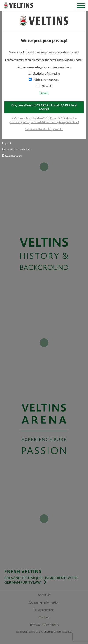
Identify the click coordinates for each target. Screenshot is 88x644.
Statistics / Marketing (44, 74)
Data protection (12, 156)
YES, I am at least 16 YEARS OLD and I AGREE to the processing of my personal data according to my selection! (44, 120)
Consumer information (16, 149)
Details (44, 93)
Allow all (44, 86)
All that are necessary (44, 80)
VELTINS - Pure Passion (18, 6)
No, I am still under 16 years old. (44, 129)
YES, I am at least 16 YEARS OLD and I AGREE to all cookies (44, 107)
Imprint (7, 143)
